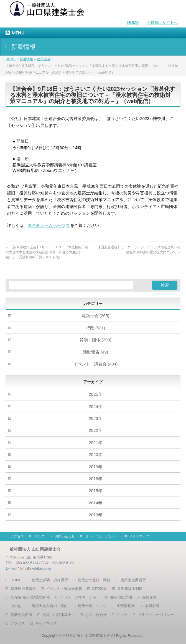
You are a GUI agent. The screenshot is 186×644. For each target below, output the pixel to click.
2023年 (95, 418)
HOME (133, 22)
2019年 (95, 467)
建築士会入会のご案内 (50, 606)
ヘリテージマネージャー (80, 597)
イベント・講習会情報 (64, 589)
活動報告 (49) (95, 352)
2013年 (95, 515)
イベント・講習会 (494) (96, 364)
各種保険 (149, 597)
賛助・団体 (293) (95, 340)
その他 (16, 606)
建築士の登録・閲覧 (94, 580)
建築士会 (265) (96, 316)
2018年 (95, 479)
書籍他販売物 (121, 597)
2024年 (95, 406)
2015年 (95, 491)
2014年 (95, 503)
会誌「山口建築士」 (59, 615)
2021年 (95, 443)
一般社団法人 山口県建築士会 (86, 636)
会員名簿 (152, 606)
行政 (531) (96, 328)
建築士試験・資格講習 (50, 580)
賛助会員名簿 (21, 615)
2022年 (95, 430)
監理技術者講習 (23, 589)
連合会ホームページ (46, 225)
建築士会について (92, 606)
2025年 (95, 394)
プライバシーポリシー (102, 536)
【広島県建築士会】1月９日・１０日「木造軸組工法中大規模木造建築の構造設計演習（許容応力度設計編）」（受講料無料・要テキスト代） (47, 252)
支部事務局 (126, 606)
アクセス (17, 536)
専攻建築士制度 (130, 589)
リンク (39, 536)
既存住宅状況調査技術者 (30, 597)
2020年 (95, 454)
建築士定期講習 (133, 580)
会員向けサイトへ (162, 22)
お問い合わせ (65, 536)
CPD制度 (100, 589)
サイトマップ (139, 536)
